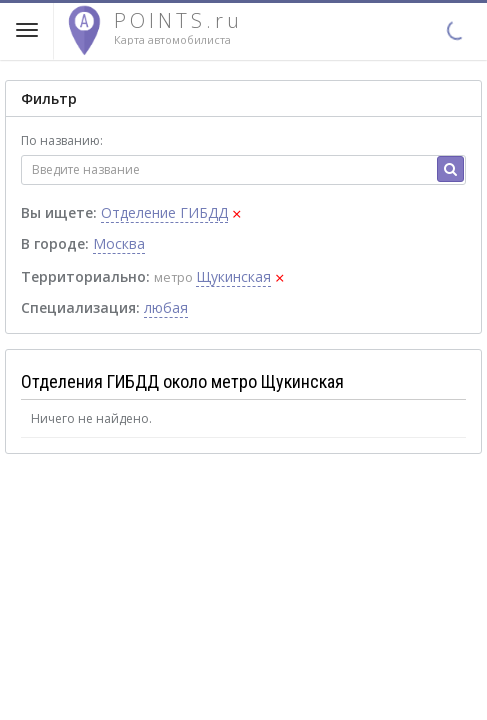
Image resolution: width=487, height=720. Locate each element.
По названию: (62, 140)
